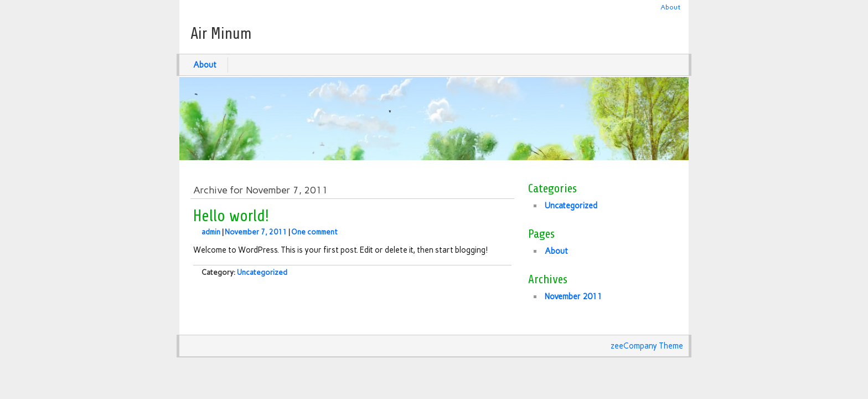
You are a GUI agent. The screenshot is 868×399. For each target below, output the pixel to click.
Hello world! (231, 216)
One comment (314, 232)
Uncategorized (262, 272)
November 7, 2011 (256, 232)
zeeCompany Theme (647, 346)
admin (211, 232)
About (670, 7)
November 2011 (573, 296)
